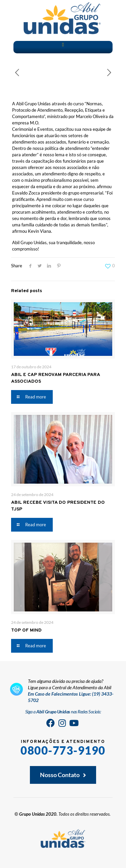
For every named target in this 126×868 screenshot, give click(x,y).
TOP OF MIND (26, 630)
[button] (63, 45)
